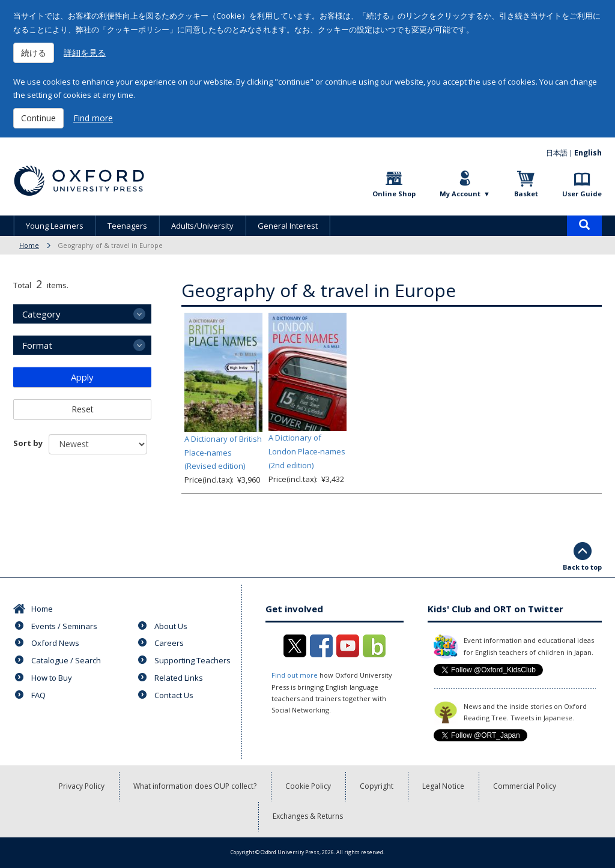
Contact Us (174, 695)
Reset (83, 409)
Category (41, 314)
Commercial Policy (525, 786)
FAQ (38, 695)
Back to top (582, 567)
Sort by (28, 443)
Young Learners (55, 226)
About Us (171, 626)
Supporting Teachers (192, 660)
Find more (93, 118)
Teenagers (127, 226)
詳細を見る (85, 53)
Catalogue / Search (66, 660)
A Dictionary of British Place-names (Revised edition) (223, 453)
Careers (169, 643)
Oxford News (55, 643)
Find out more (295, 675)
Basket (526, 194)
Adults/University (202, 226)
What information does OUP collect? (195, 786)
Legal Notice (443, 786)
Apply (82, 377)
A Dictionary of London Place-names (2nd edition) (307, 451)
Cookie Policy (308, 786)
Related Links (179, 678)
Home (29, 245)
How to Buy (52, 678)
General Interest (288, 226)
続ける (34, 53)
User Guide (582, 194)
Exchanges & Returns (308, 816)
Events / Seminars (64, 626)
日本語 (557, 153)
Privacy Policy (82, 786)
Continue (38, 118)
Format (37, 345)
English (588, 153)
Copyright (377, 786)
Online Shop (394, 194)
